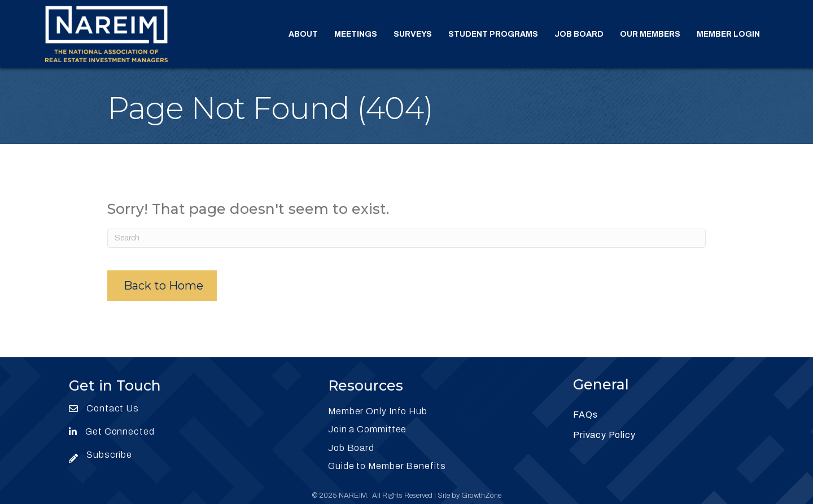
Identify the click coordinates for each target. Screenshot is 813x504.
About (303, 34)
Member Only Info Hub (378, 411)
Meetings (356, 34)
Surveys (413, 34)
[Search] (406, 238)
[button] (162, 286)
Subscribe (109, 455)
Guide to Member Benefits (387, 466)
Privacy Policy (604, 435)
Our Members (650, 34)
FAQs (585, 415)
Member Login (728, 34)
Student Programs (493, 34)
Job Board (579, 34)
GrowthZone (481, 496)
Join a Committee (367, 429)
